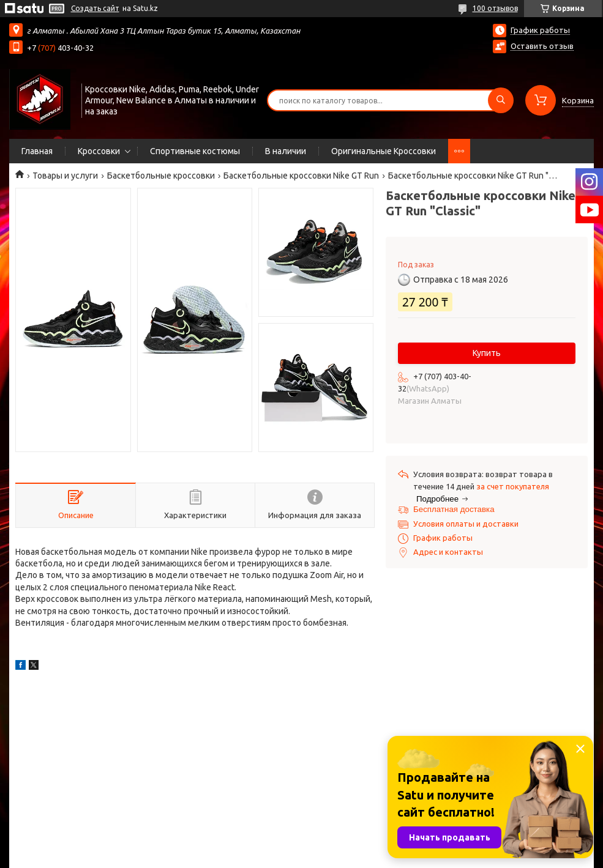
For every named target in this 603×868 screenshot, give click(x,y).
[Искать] (501, 100)
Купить (487, 353)
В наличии (286, 151)
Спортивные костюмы (195, 151)
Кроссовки (99, 151)
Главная (37, 151)
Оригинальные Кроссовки (384, 151)
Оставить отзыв (542, 46)
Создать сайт (95, 8)
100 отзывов (495, 8)
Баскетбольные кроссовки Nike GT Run (301, 176)
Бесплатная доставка (454, 509)
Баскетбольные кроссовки (161, 176)
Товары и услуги (65, 176)
